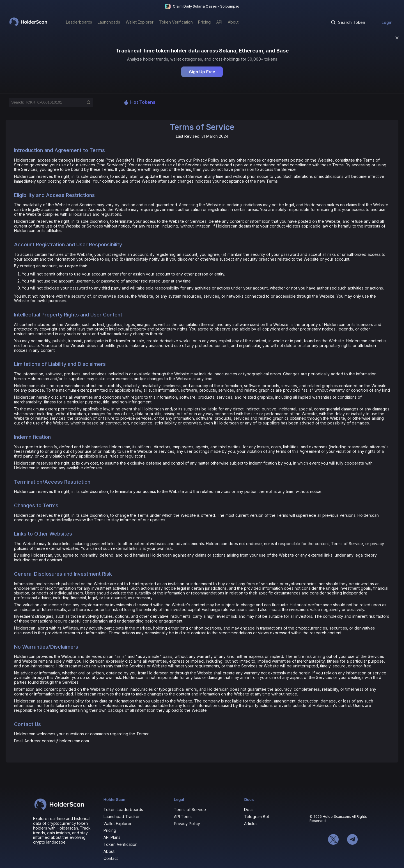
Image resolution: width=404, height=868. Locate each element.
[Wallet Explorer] (140, 23)
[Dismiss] (397, 38)
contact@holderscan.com (65, 741)
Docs (249, 810)
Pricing (110, 830)
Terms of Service (190, 810)
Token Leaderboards (123, 810)
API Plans (112, 837)
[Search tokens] (348, 22)
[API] (219, 23)
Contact (111, 858)
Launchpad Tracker (122, 817)
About (109, 851)
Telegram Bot (257, 817)
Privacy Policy (187, 824)
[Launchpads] (109, 23)
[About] (233, 23)
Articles (251, 824)
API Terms (183, 817)
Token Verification (120, 844)
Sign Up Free (202, 72)
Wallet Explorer (118, 824)
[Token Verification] (176, 23)
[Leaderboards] (79, 23)
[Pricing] (204, 23)
